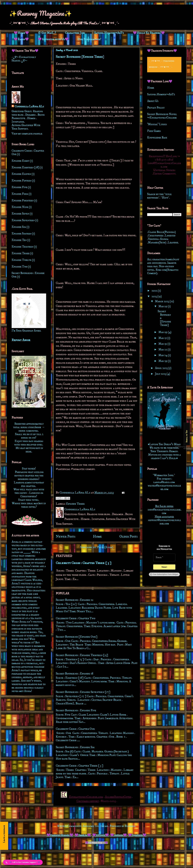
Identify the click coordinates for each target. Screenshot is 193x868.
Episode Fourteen (23, 201)
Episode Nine (20, 207)
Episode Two (20, 267)
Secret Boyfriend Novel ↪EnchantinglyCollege (162, 116)
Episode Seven (20, 214)
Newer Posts (66, 536)
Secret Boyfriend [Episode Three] (80, 57)
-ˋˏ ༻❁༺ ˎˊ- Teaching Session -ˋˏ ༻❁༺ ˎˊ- (162, 64)
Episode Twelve (21, 260)
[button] (23, 862)
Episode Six (19, 227)
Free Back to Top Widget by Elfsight (183, 448)
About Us (153, 101)
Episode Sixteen (22, 234)
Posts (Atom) (105, 547)
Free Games (154, 131)
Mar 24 (163, 355)
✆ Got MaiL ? (47, 33)
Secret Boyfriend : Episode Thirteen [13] (82, 655)
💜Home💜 (21, 33)
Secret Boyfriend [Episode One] (77, 637)
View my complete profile (27, 134)
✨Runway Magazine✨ (40, 13)
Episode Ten (19, 240)
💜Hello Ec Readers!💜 (149, 33)
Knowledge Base (157, 138)
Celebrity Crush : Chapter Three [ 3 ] (84, 563)
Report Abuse (21, 340)
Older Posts (128, 536)
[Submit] (164, 567)
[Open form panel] (4, 836)
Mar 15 (163, 338)
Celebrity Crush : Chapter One (75, 729)
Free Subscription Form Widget (164, 574)
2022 (155, 291)
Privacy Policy (156, 108)
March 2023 (162, 301)
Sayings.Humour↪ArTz (109, 33)
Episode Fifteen (22, 181)
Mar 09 (163, 332)
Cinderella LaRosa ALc (29, 106)
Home (97, 536)
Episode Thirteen (22, 247)
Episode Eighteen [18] (25, 167)
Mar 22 (163, 350)
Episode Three (75, 504)
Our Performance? (89, 39)
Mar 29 (163, 361)
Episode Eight (21, 161)
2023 (154, 296)
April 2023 (162, 368)
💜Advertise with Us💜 (53, 39)
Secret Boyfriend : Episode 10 (75, 600)
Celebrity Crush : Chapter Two (76, 618)
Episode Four (20, 194)
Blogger (130, 826)
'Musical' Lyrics (157, 124)
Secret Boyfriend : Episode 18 (74, 674)
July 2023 (161, 374)
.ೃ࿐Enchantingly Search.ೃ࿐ (24, 59)
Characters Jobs (75, 33)
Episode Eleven (21, 174)
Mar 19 (163, 344)
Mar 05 (163, 306)
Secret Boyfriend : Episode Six (75, 747)
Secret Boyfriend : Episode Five (76, 710)
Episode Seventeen (23, 220)
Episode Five (20, 187)
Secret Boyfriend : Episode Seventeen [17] (83, 692)
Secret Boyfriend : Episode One (28, 275)
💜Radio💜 (21, 39)
